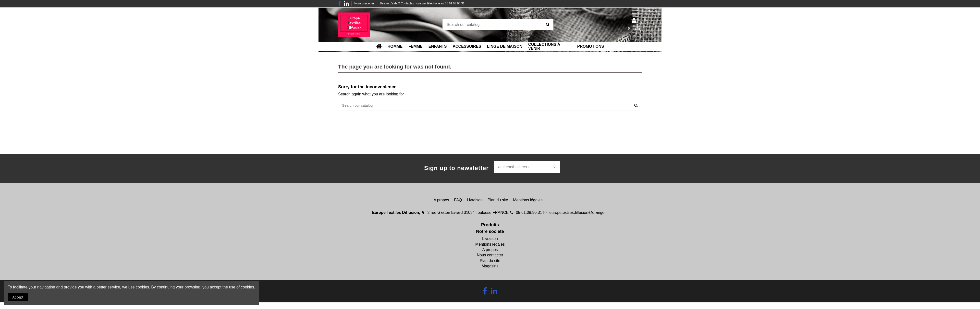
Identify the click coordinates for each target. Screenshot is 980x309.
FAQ (458, 201)
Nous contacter (365, 3)
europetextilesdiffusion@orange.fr (579, 214)
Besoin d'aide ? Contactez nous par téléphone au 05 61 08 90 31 (422, 3)
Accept (19, 297)
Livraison (475, 201)
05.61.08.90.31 (529, 214)
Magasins (490, 267)
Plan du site (498, 201)
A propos (441, 201)
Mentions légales (528, 201)
